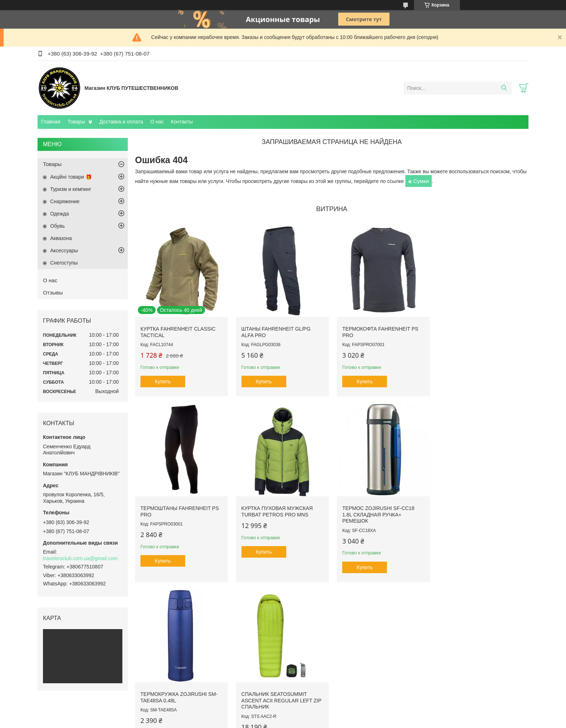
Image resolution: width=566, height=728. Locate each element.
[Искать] (504, 88)
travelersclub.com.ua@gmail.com (80, 558)
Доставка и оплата (121, 122)
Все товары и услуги (329, 601)
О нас (157, 122)
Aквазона (61, 238)
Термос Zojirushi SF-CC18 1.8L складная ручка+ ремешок (277, 513)
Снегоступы (64, 263)
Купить (163, 381)
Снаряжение (65, 201)
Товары (76, 122)
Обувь (57, 226)
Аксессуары (64, 250)
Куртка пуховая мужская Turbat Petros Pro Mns (176, 510)
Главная (51, 122)
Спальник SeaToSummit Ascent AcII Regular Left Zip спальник (482, 513)
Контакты (182, 122)
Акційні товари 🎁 (71, 177)
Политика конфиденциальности (345, 721)
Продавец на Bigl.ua (283, 715)
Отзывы (53, 293)
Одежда (60, 214)
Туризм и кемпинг (71, 189)
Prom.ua (314, 708)
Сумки (421, 181)
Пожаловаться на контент (284, 721)
